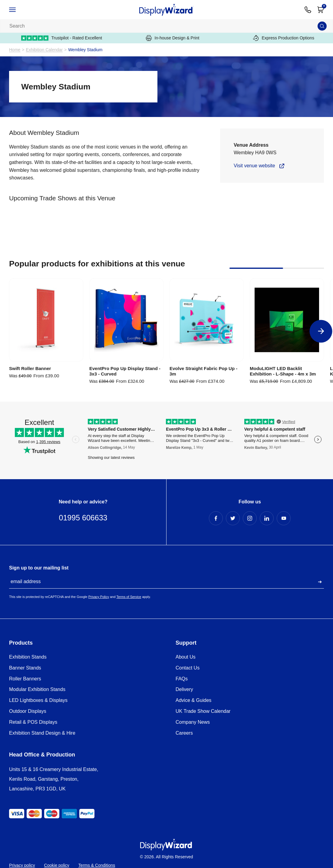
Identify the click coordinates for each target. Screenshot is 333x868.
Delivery (184, 689)
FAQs (182, 679)
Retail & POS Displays (33, 722)
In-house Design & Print (173, 38)
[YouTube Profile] (284, 518)
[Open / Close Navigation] (19, 10)
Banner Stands (25, 668)
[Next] (321, 331)
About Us (186, 657)
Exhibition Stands (28, 657)
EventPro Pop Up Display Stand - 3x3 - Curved (125, 371)
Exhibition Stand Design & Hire (42, 733)
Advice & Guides (193, 700)
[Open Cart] (321, 10)
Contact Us (188, 668)
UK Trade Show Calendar (203, 711)
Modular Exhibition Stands (37, 689)
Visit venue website (254, 166)
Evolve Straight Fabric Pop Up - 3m (203, 371)
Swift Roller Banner (30, 368)
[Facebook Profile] (216, 518)
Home (15, 50)
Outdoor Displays (28, 711)
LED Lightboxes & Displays (38, 700)
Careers (184, 733)
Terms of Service (129, 597)
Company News (193, 722)
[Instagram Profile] (250, 518)
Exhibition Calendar (44, 50)
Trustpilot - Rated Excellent (62, 38)
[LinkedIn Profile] (267, 518)
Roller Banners (25, 679)
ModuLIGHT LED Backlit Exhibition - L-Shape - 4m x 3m (283, 371)
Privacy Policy (99, 597)
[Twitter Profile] (233, 518)
